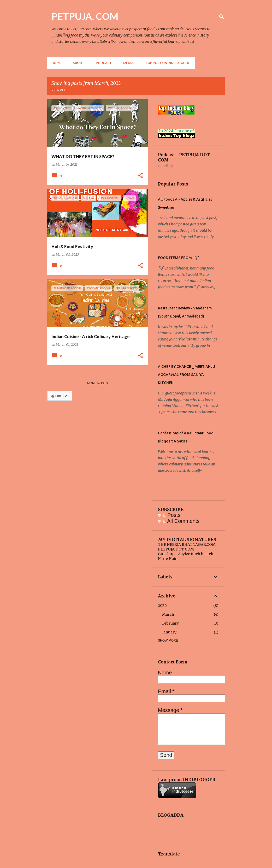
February (170, 623)
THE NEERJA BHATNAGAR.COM (187, 544)
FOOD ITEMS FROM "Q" (179, 258)
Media (128, 63)
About (78, 63)
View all (59, 90)
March (168, 614)
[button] (140, 176)
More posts (97, 383)
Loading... (167, 166)
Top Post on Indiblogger (167, 63)
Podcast (104, 63)
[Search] (222, 17)
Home (56, 63)
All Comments (181, 521)
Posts (172, 515)
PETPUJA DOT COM (176, 549)
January (169, 632)
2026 (162, 606)
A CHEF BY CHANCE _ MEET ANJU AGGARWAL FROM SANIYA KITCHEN (187, 375)
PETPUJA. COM (85, 16)
